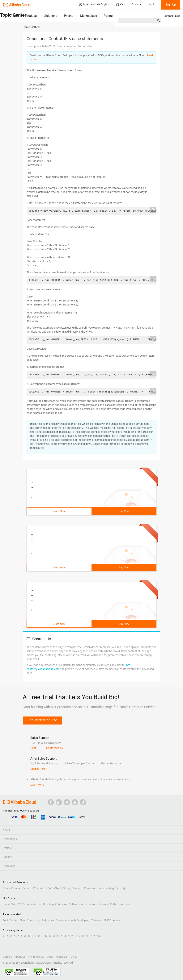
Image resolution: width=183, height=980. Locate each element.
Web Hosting (106, 888)
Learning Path (107, 904)
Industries (48, 920)
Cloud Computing (30, 920)
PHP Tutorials (112, 920)
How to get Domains (55, 904)
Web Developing (80, 920)
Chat (33, 748)
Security (121, 888)
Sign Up (171, 4)
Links (74, 957)
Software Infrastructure (83, 904)
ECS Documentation (29, 904)
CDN (36, 888)
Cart (120, 4)
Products (31, 16)
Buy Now (124, 511)
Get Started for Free (42, 720)
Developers (62, 920)
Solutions (51, 16)
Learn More (59, 511)
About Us (20, 957)
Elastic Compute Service (17, 888)
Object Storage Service (68, 888)
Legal (50, 957)
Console (137, 4)
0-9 (99, 936)
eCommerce (90, 888)
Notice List (62, 957)
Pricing (69, 16)
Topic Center (10, 920)
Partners (109, 16)
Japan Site (9, 904)
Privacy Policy (36, 957)
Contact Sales (172, 16)
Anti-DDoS (46, 888)
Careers (7, 957)
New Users (124, 904)
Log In (152, 4)
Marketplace (89, 16)
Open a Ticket (38, 769)
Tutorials (96, 920)
